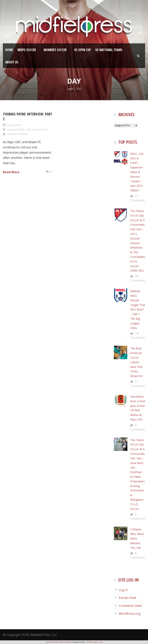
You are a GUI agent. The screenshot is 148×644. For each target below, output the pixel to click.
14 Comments (138, 335)
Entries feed (127, 598)
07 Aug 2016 (14, 125)
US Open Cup (82, 50)
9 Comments (138, 427)
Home (9, 50)
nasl (29, 129)
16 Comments (138, 278)
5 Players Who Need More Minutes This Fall (137, 538)
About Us (12, 62)
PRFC (22, 129)
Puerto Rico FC (40, 129)
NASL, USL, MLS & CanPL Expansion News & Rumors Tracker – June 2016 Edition (137, 172)
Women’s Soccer (55, 50)
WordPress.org (130, 614)
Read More (11, 172)
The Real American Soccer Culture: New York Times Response (136, 362)
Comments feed (130, 606)
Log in (123, 590)
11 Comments (138, 384)
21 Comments (138, 198)
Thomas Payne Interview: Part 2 (28, 116)
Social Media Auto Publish (59, 642)
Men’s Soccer (27, 50)
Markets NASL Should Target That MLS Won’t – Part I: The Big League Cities (138, 309)
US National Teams (109, 50)
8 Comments (138, 555)
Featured (13, 129)
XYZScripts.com (95, 642)
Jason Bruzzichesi (17, 134)
